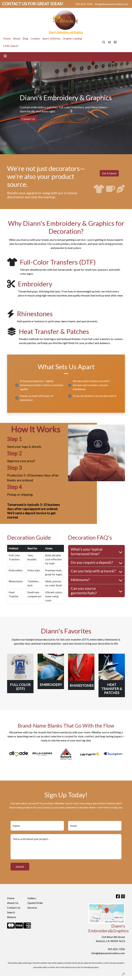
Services (32, 908)
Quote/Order (35, 903)
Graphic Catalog (72, 38)
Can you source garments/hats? (84, 590)
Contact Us (28, 119)
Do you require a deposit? (92, 562)
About (17, 38)
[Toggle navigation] (5, 56)
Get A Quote (109, 173)
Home (7, 38)
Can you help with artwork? (93, 571)
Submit (20, 867)
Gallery (32, 898)
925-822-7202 (84, 4)
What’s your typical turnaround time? (87, 551)
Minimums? (80, 580)
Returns (12, 917)
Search (11, 912)
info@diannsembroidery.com (112, 4)
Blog (25, 38)
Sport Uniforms (51, 38)
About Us (13, 903)
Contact (35, 38)
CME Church (11, 46)
